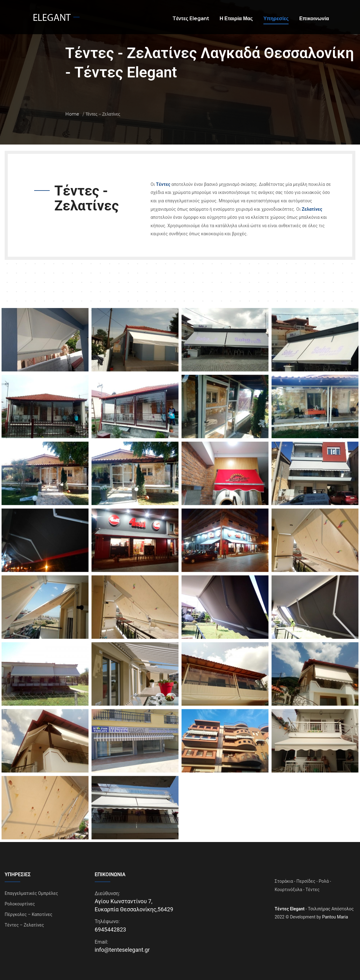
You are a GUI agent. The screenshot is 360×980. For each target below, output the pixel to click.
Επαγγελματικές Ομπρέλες (31, 890)
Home (72, 114)
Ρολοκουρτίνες (20, 900)
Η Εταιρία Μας (236, 18)
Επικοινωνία (314, 18)
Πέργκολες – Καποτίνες (29, 911)
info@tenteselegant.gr (122, 946)
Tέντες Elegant (191, 18)
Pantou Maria (335, 913)
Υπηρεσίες (276, 18)
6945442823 (110, 926)
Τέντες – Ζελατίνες (24, 921)
